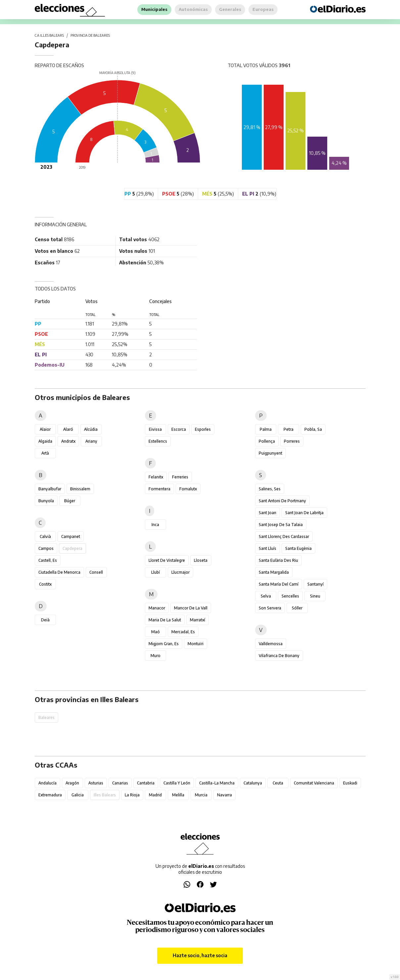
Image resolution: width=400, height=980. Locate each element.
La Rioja (132, 795)
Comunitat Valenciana (314, 783)
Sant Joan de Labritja (304, 513)
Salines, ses (270, 489)
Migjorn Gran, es (164, 644)
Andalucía (47, 783)
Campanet (71, 536)
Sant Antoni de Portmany (282, 501)
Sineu (315, 596)
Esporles (203, 429)
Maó (156, 632)
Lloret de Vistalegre (167, 560)
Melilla (178, 795)
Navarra (224, 795)
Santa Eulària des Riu (278, 560)
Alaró (68, 429)
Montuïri (196, 644)
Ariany (91, 441)
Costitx (45, 584)
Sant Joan (267, 513)
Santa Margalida (274, 572)
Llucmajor (180, 572)
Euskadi (350, 783)
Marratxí (198, 620)
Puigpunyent (270, 453)
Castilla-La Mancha (217, 783)
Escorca (179, 429)
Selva (266, 596)
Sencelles (290, 596)
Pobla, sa (313, 429)
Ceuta (278, 783)
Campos (46, 548)
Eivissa (155, 429)
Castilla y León (177, 783)
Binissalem (80, 489)
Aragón (72, 783)
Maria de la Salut (165, 620)
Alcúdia (91, 429)
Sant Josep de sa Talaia (281, 525)
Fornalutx (188, 489)
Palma (266, 429)
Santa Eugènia (298, 548)
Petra (289, 429)
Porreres (292, 441)
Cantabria (146, 783)
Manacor (157, 608)
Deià (45, 620)
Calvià (45, 536)
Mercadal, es (183, 632)
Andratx (68, 441)
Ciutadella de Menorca (59, 572)
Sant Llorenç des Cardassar (284, 536)
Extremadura (50, 795)
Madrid (155, 795)
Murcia (201, 795)
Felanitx (156, 477)
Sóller (297, 608)
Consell (96, 572)
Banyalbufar (50, 489)
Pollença (267, 441)
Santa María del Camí (279, 584)
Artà (45, 453)
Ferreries (180, 477)
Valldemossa (271, 644)
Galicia (78, 795)
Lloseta (201, 560)
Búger (70, 501)
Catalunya (253, 783)
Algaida (45, 441)
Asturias (96, 783)
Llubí (156, 572)
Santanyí (315, 584)
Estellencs (158, 441)
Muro (156, 656)
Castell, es (48, 560)
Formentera (159, 489)
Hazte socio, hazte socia (200, 955)
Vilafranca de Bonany (279, 656)
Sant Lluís (267, 548)
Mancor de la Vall (191, 608)
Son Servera (270, 608)
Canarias (120, 783)
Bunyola (46, 501)
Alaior (45, 429)
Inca (155, 525)
